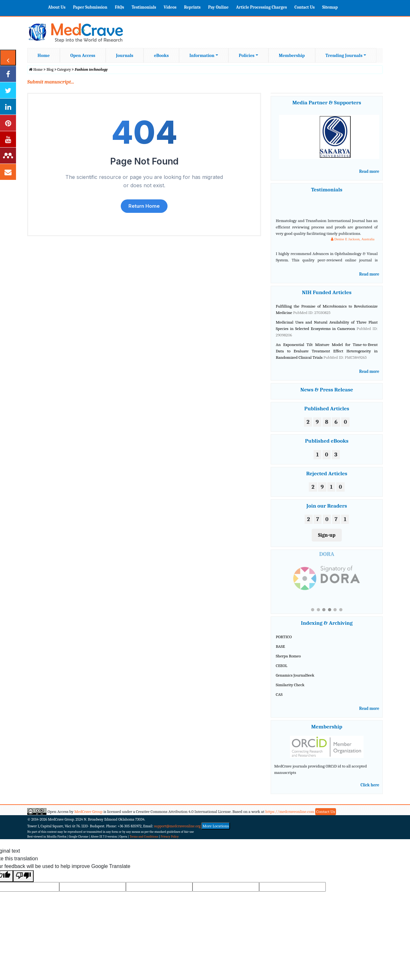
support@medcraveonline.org (177, 831)
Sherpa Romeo (288, 661)
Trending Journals (344, 56)
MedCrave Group (88, 816)
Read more (369, 171)
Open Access (83, 56)
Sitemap (330, 7)
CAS (279, 699)
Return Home (144, 206)
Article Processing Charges (262, 7)
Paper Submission (90, 7)
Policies (247, 56)
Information (202, 56)
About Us (57, 7)
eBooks (161, 56)
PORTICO (284, 642)
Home (44, 56)
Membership (292, 56)
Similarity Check (290, 690)
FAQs (119, 7)
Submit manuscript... (51, 82)
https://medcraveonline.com (290, 816)
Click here (370, 790)
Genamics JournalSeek (295, 680)
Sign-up (327, 535)
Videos (170, 7)
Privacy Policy (170, 842)
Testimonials (144, 7)
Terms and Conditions (144, 842)
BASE (280, 651)
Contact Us (304, 7)
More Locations (216, 831)
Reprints (192, 7)
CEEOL (282, 671)
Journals (125, 56)
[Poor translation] (23, 881)
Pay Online (218, 7)
